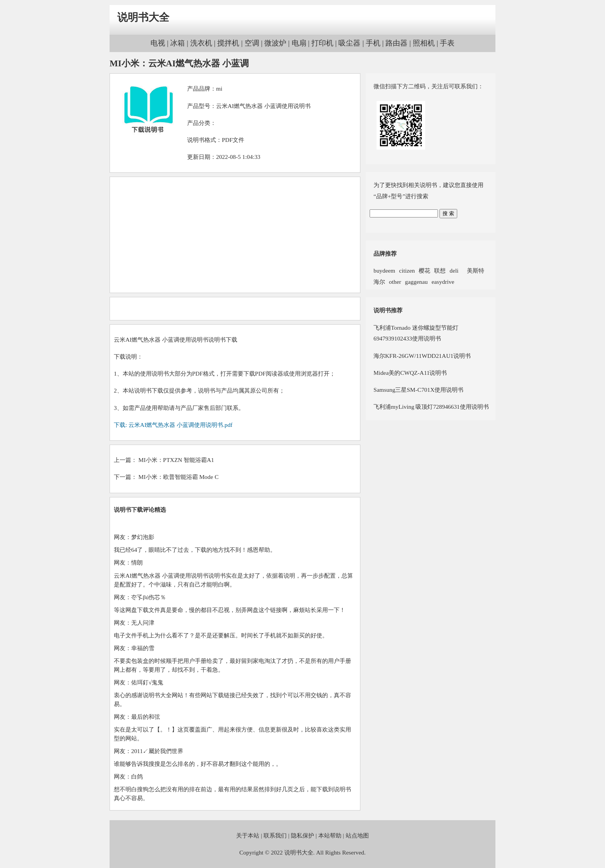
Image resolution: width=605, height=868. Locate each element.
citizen (407, 271)
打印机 (322, 43)
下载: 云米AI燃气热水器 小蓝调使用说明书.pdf (173, 425)
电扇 (299, 43)
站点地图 (357, 835)
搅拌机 (228, 43)
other (395, 282)
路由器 (396, 43)
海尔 (379, 282)
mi (219, 88)
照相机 (424, 43)
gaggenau (417, 282)
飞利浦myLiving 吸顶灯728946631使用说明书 (431, 407)
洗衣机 (201, 43)
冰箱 (177, 43)
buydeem (384, 271)
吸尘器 (349, 43)
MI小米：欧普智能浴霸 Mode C (179, 477)
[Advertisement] (235, 235)
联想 (440, 271)
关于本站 (248, 835)
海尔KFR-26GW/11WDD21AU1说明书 (422, 356)
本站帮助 (330, 835)
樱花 (424, 271)
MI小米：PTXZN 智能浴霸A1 (176, 460)
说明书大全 (143, 17)
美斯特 (473, 271)
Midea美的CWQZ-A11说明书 (410, 373)
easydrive (443, 282)
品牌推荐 (385, 254)
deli (454, 271)
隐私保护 (302, 835)
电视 (158, 43)
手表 (447, 43)
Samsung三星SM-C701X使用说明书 (418, 390)
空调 (252, 43)
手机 (373, 43)
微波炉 (275, 43)
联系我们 (275, 835)
